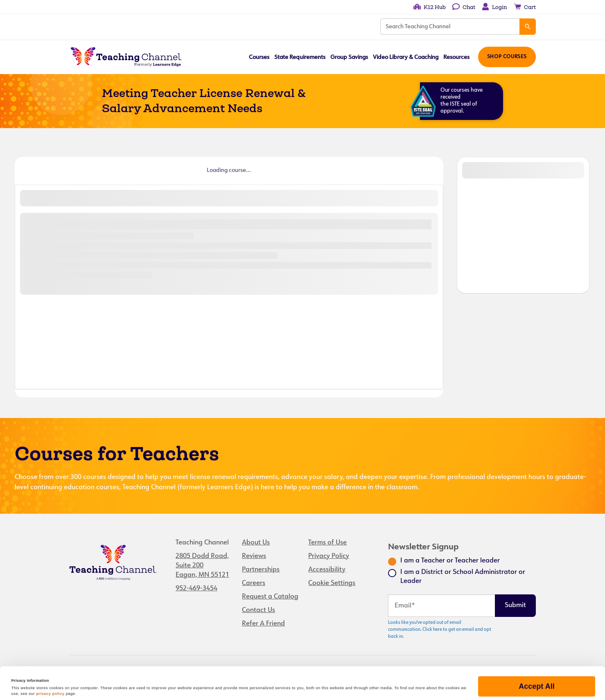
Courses (259, 58)
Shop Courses (507, 57)
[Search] (528, 27)
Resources (456, 58)
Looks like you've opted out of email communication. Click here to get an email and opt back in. (440, 630)
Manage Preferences (536, 680)
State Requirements (300, 58)
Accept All (536, 656)
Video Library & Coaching (406, 58)
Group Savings (349, 58)
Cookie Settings (332, 583)
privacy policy (50, 663)
